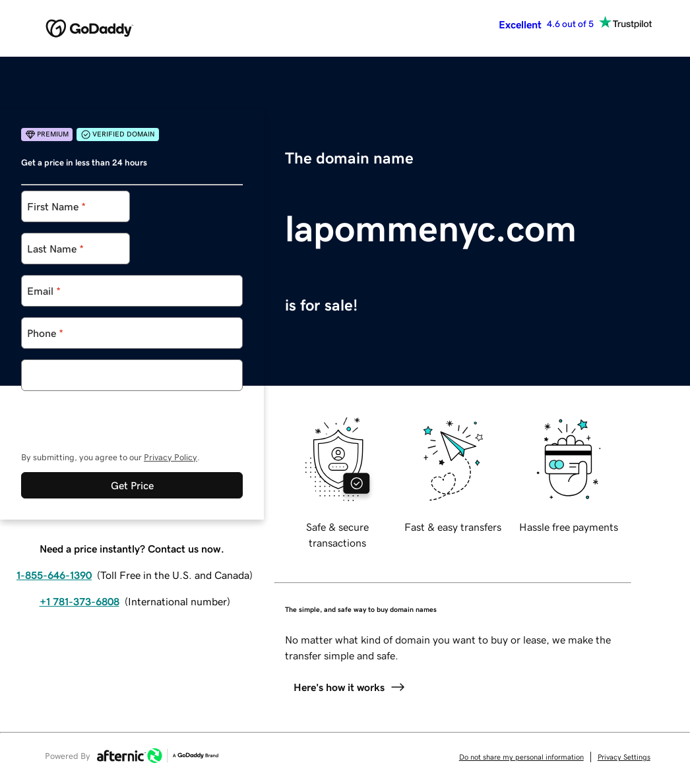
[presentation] (121, 417)
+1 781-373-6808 (79, 601)
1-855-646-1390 (54, 575)
